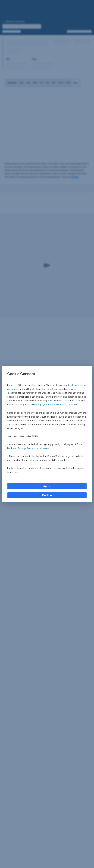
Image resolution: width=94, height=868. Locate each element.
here (50, 401)
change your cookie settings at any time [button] (56, 405)
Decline (47, 495)
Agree (47, 486)
